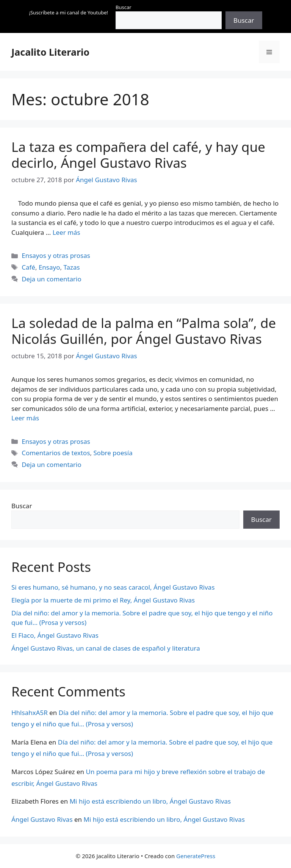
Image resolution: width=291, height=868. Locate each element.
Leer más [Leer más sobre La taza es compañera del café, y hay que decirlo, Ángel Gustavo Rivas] (66, 232)
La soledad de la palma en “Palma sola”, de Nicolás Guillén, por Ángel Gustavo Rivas (144, 331)
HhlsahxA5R (30, 713)
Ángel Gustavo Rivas (42, 819)
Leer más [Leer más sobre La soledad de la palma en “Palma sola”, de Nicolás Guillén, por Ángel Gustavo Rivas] (25, 418)
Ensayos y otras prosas (56, 255)
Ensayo (49, 267)
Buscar (124, 7)
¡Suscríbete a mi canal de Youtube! (68, 12)
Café (28, 267)
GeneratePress (196, 856)
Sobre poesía (113, 453)
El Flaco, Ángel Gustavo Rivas (55, 635)
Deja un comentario (52, 279)
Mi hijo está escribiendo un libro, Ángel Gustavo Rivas (150, 801)
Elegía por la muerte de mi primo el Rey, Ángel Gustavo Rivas (103, 600)
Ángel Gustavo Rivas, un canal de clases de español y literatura (106, 648)
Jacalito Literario (50, 52)
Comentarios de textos (56, 453)
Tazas (71, 267)
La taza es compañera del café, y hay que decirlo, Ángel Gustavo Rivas (138, 155)
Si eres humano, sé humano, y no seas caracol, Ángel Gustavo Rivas (113, 587)
